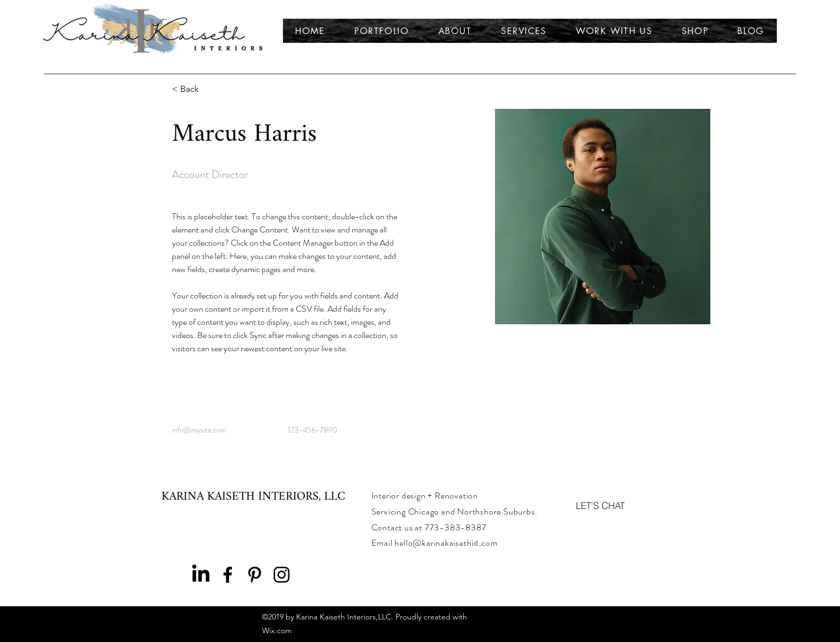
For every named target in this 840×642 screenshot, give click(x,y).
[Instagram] (282, 575)
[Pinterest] (255, 575)
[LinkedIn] (201, 575)
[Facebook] (228, 575)
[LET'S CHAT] (600, 505)
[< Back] (194, 89)
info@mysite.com (199, 430)
